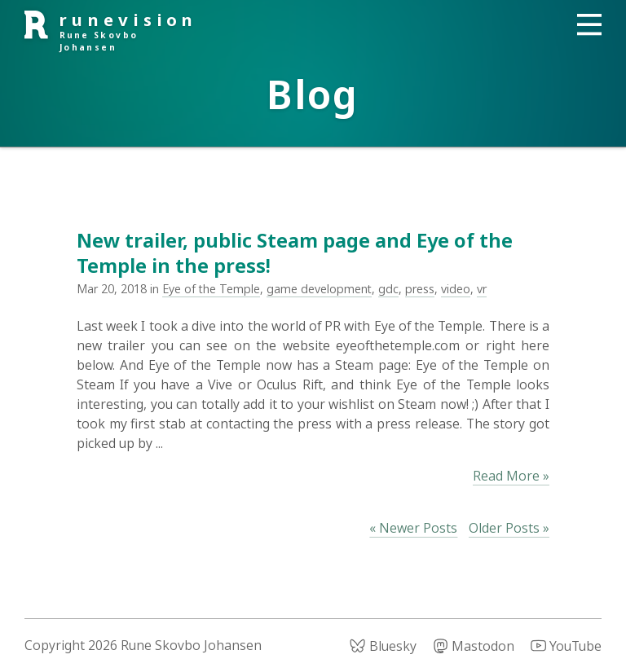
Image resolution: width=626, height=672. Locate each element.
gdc (388, 289)
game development (319, 289)
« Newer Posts (413, 528)
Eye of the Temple (211, 289)
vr (482, 289)
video (456, 289)
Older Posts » (509, 528)
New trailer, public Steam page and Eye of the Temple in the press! (295, 253)
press (420, 289)
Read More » (511, 476)
